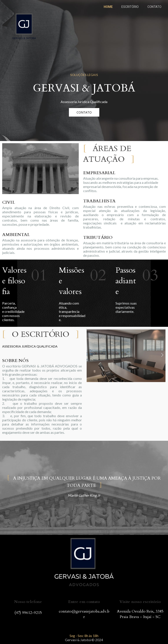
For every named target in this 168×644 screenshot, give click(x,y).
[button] (84, 112)
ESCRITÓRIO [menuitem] (130, 7)
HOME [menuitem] (108, 7)
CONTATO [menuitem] (154, 7)
